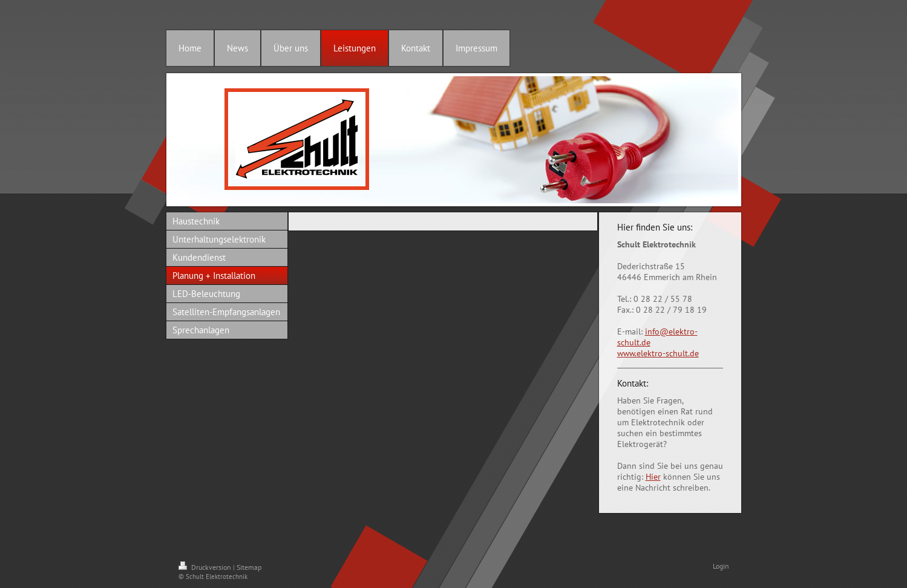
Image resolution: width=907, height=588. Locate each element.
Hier (653, 477)
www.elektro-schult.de (658, 353)
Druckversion (206, 567)
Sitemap (249, 567)
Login (721, 566)
